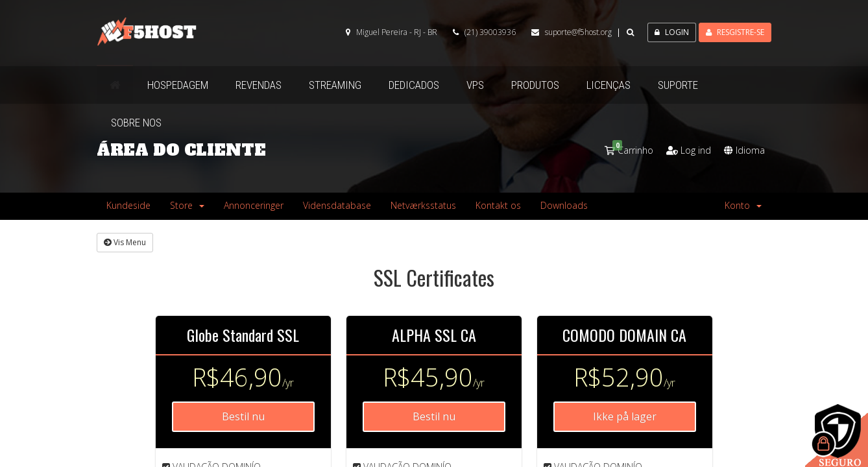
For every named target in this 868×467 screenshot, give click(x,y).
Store (187, 205)
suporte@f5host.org (578, 32)
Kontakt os (498, 205)
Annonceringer (254, 205)
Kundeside (128, 205)
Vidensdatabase (337, 205)
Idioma (744, 150)
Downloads (564, 205)
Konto (743, 205)
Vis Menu (125, 242)
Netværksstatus (423, 205)
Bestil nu (243, 416)
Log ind (689, 150)
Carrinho (629, 150)
